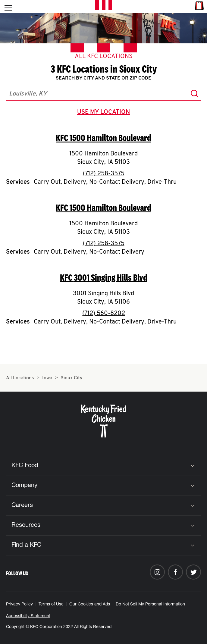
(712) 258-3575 (104, 174)
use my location (105, 113)
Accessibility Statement (28, 616)
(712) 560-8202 (104, 314)
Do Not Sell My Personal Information (150, 605)
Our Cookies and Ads (90, 605)
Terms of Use (51, 605)
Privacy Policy (19, 605)
